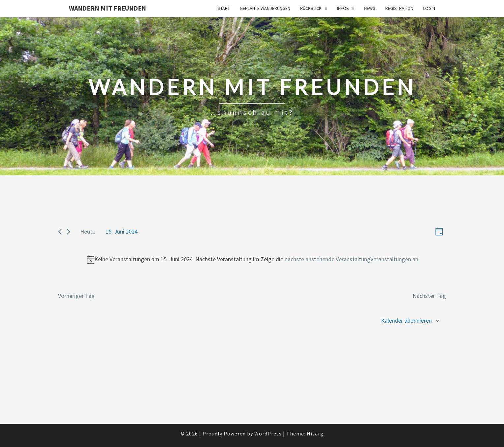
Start (224, 8)
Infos (343, 8)
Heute (88, 231)
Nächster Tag (429, 296)
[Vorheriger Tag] (60, 232)
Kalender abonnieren (406, 320)
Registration (399, 8)
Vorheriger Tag (76, 296)
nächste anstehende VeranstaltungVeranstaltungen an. (352, 259)
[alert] (253, 259)
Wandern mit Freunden (108, 8)
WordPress (268, 433)
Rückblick (311, 8)
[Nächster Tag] (68, 232)
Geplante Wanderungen (265, 8)
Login (429, 8)
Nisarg (315, 433)
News (370, 8)
